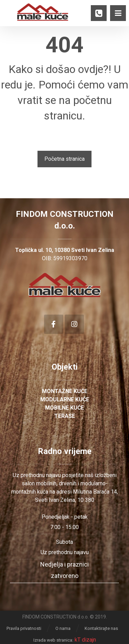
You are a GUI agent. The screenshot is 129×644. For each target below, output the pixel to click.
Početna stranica (64, 159)
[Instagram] (74, 324)
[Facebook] (54, 324)
